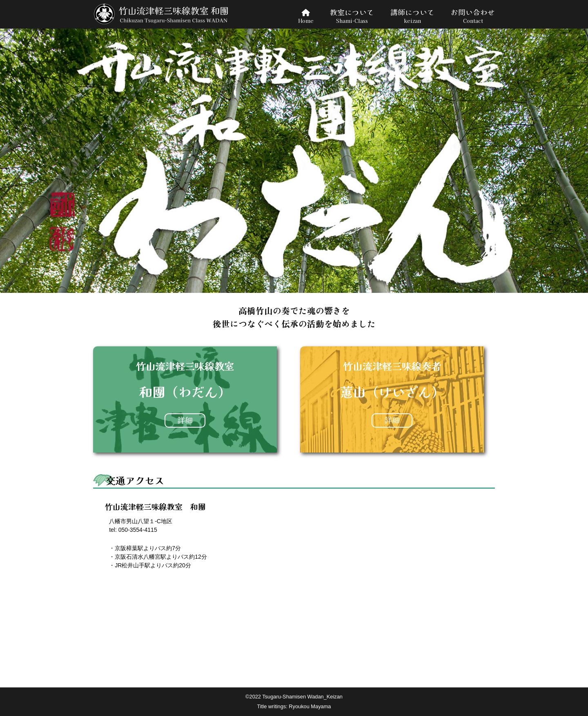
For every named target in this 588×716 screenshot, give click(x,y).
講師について (412, 16)
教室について (352, 16)
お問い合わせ (473, 16)
